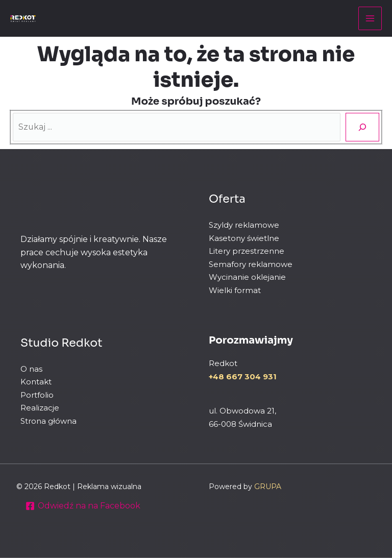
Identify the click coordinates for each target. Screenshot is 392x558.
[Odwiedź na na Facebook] (83, 506)
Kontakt (36, 382)
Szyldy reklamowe (244, 225)
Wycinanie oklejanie (247, 277)
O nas (31, 369)
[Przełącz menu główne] (370, 18)
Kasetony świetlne (244, 238)
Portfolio (37, 395)
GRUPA (268, 487)
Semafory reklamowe (251, 264)
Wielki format (235, 290)
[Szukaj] (362, 127)
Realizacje (40, 408)
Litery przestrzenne (247, 251)
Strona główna (48, 421)
